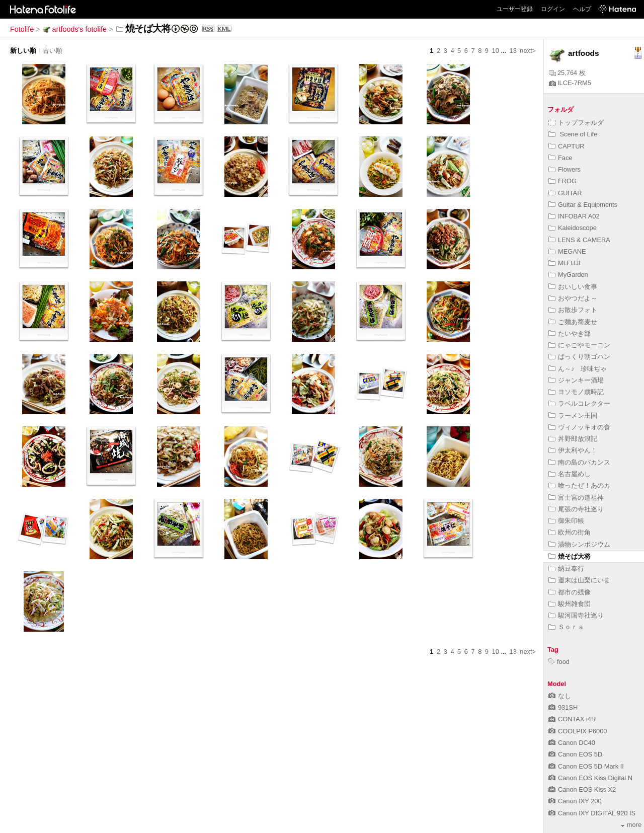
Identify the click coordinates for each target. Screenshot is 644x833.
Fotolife (22, 29)
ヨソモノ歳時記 (576, 392)
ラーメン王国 (573, 415)
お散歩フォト (573, 310)
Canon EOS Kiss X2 (582, 789)
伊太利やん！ (573, 450)
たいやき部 (570, 333)
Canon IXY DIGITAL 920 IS (592, 813)
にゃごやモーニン (579, 345)
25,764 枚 (567, 73)
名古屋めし (570, 474)
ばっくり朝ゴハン (579, 357)
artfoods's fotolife (74, 29)
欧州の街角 (570, 532)
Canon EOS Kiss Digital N (590, 778)
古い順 (53, 51)
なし (560, 696)
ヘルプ (582, 9)
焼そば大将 (570, 556)
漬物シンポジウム (579, 544)
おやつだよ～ (573, 298)
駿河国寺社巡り (576, 615)
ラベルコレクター (579, 403)
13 (513, 51)
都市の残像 (570, 592)
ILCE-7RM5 (570, 83)
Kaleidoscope (573, 228)
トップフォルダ (576, 123)
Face (560, 158)
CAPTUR (567, 146)
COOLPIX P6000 (578, 731)
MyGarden (568, 275)
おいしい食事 (573, 287)
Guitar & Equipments (583, 205)
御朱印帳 (566, 521)
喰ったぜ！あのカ (579, 485)
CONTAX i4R (572, 719)
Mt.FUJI (565, 263)
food (559, 662)
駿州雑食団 (570, 604)
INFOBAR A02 (574, 216)
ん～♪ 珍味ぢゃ (578, 369)
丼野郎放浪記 (573, 439)
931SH (563, 707)
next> (528, 51)
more (631, 825)
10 (496, 51)
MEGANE (567, 251)
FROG (562, 181)
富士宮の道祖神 (576, 498)
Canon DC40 (572, 743)
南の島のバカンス (579, 462)
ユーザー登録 (515, 9)
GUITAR (565, 193)
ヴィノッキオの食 (579, 427)
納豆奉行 (566, 569)
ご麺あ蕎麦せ (573, 322)
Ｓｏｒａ (566, 627)
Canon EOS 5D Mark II (586, 766)
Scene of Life (573, 134)
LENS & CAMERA (579, 240)
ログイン (553, 9)
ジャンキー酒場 (576, 380)
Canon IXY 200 (575, 801)
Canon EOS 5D (575, 754)
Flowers (565, 169)
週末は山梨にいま (579, 580)
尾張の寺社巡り (576, 509)
